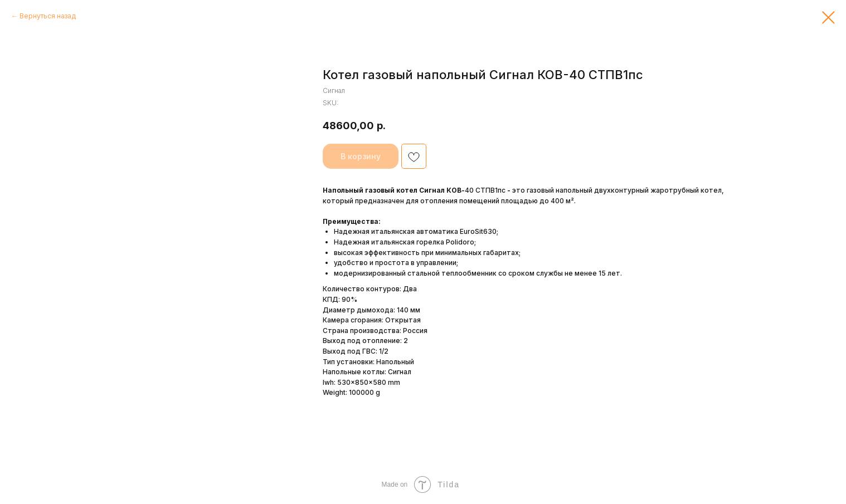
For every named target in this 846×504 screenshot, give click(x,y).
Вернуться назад (48, 16)
